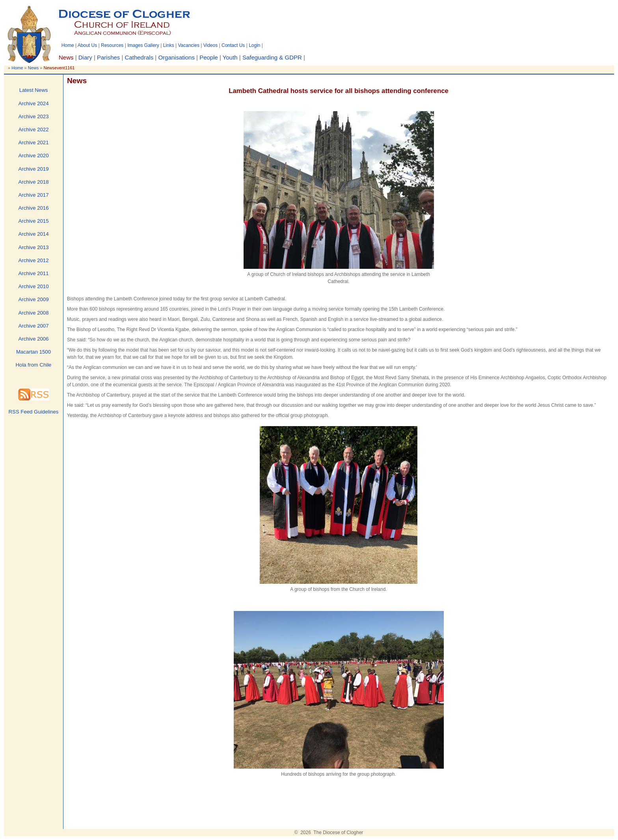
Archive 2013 (34, 247)
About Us (87, 45)
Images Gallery (143, 45)
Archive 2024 (34, 103)
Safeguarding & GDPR (272, 57)
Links (169, 45)
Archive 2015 (34, 221)
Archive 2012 (34, 260)
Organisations (176, 57)
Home (68, 45)
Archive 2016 (34, 208)
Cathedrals (139, 57)
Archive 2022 (34, 129)
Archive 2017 (34, 195)
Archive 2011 (34, 273)
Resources (112, 45)
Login (254, 45)
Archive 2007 (34, 326)
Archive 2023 (34, 116)
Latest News (34, 90)
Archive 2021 (34, 142)
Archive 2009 (34, 299)
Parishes (108, 57)
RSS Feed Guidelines (34, 412)
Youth (230, 57)
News (34, 68)
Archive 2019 (34, 169)
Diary (85, 57)
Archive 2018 (34, 182)
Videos (210, 45)
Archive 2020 (34, 156)
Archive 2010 (34, 286)
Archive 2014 (34, 234)
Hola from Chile (34, 365)
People (209, 57)
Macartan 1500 (34, 352)
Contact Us (233, 45)
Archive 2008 (34, 313)
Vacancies (188, 45)
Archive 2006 (34, 339)
